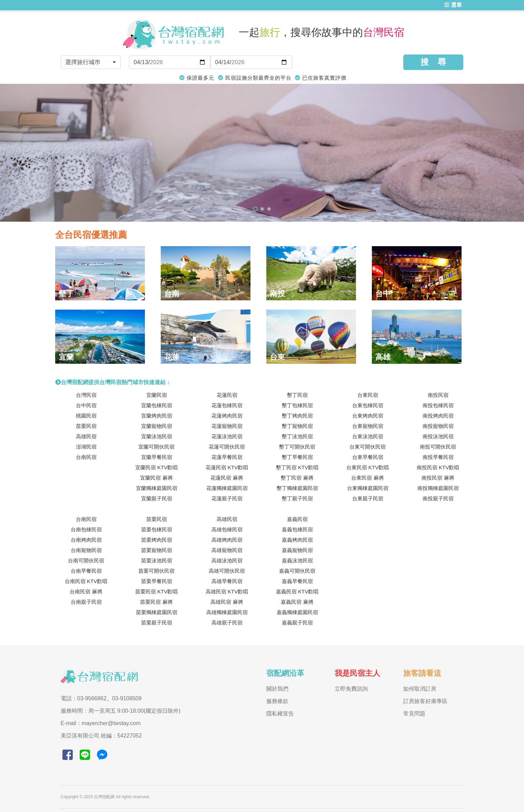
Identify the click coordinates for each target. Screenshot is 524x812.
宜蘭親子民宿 (157, 498)
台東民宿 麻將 (367, 478)
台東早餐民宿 (368, 457)
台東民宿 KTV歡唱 (368, 467)
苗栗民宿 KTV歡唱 (156, 592)
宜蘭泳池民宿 (157, 436)
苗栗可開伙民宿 (156, 571)
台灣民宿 (86, 395)
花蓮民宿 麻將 (227, 478)
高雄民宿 (86, 436)
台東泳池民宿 (368, 436)
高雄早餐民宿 (227, 581)
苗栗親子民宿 (157, 623)
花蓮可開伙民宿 (227, 447)
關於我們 (277, 689)
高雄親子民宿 (227, 623)
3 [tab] (269, 209)
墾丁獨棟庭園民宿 (297, 488)
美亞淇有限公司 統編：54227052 (101, 736)
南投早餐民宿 (438, 457)
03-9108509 (127, 698)
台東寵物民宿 (368, 426)
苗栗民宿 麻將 (156, 602)
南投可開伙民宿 (438, 447)
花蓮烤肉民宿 (227, 416)
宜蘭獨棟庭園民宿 (157, 488)
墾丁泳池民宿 (297, 436)
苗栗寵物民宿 (157, 550)
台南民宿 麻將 (86, 592)
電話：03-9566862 (84, 698)
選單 (453, 5)
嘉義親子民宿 (297, 623)
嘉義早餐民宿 (297, 581)
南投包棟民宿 (438, 405)
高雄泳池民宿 (227, 560)
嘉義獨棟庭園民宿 (297, 612)
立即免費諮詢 (351, 689)
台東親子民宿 (368, 498)
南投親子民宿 (438, 498)
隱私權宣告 (280, 714)
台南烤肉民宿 (86, 540)
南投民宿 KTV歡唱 (438, 467)
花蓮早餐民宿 (227, 457)
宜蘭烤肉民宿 (157, 416)
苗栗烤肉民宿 (157, 540)
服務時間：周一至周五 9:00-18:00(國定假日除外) (121, 711)
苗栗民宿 (86, 426)
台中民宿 (86, 405)
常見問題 (414, 714)
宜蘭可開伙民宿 (156, 447)
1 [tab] (255, 209)
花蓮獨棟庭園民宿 (227, 488)
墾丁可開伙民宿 (297, 447)
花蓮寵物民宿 (227, 426)
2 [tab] (262, 209)
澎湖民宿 (86, 447)
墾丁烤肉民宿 (297, 416)
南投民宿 (438, 395)
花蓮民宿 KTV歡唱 (227, 467)
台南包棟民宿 (86, 529)
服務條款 (277, 701)
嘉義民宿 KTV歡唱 (297, 592)
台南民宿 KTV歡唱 (86, 581)
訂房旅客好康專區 (425, 701)
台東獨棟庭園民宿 (368, 488)
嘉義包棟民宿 (297, 529)
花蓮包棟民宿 (227, 405)
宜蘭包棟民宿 (157, 405)
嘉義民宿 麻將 (297, 602)
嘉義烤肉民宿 (297, 540)
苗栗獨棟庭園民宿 (157, 612)
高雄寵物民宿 (227, 550)
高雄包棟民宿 (227, 529)
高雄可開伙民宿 (227, 571)
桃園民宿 (86, 416)
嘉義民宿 (297, 519)
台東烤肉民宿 (368, 416)
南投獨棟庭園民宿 (438, 488)
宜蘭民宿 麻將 (156, 478)
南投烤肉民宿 (438, 416)
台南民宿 (86, 457)
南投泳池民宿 (438, 436)
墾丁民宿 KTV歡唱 (297, 467)
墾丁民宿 (297, 395)
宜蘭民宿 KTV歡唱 (156, 467)
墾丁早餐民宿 (297, 457)
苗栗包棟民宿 (157, 529)
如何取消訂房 (420, 689)
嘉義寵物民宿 (297, 550)
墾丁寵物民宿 (297, 426)
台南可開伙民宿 (86, 560)
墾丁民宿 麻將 (297, 478)
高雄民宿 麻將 (227, 602)
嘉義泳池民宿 (297, 560)
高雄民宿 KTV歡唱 (227, 592)
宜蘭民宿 (157, 395)
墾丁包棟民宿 (297, 405)
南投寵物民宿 (438, 426)
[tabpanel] (262, 153)
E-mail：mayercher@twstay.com (101, 723)
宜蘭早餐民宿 (157, 457)
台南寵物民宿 (86, 550)
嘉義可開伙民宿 (297, 571)
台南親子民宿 (86, 602)
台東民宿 (368, 395)
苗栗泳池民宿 (157, 560)
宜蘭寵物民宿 (157, 426)
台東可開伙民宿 (368, 447)
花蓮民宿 (227, 395)
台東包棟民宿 (368, 405)
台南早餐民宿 (86, 571)
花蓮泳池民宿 (227, 436)
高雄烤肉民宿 (227, 540)
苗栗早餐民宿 (157, 581)
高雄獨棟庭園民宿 (227, 612)
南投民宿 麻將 (438, 478)
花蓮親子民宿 (227, 498)
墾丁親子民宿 (297, 498)
